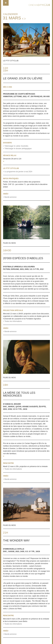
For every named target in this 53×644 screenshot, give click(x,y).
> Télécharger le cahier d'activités (16, 146)
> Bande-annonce (10, 197)
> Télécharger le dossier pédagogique (17, 149)
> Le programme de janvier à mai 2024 (18, 172)
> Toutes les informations (13, 321)
